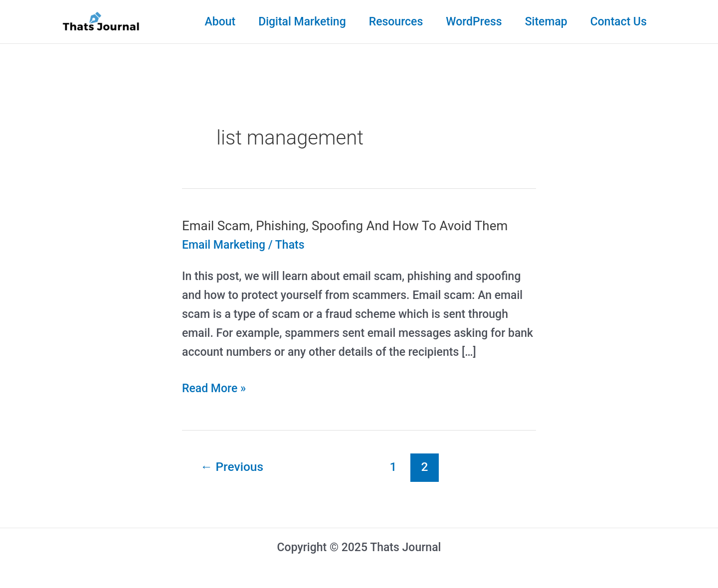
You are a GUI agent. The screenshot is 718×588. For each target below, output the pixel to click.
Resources (396, 22)
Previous (232, 467)
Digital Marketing (302, 22)
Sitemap (546, 22)
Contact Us (619, 22)
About (220, 22)
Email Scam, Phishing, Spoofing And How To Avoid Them (345, 226)
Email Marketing (224, 245)
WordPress (474, 22)
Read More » (214, 389)
